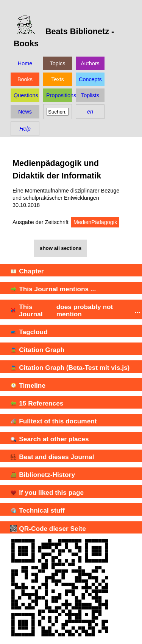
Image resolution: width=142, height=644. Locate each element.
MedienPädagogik (95, 222)
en (90, 112)
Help (25, 129)
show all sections (61, 248)
